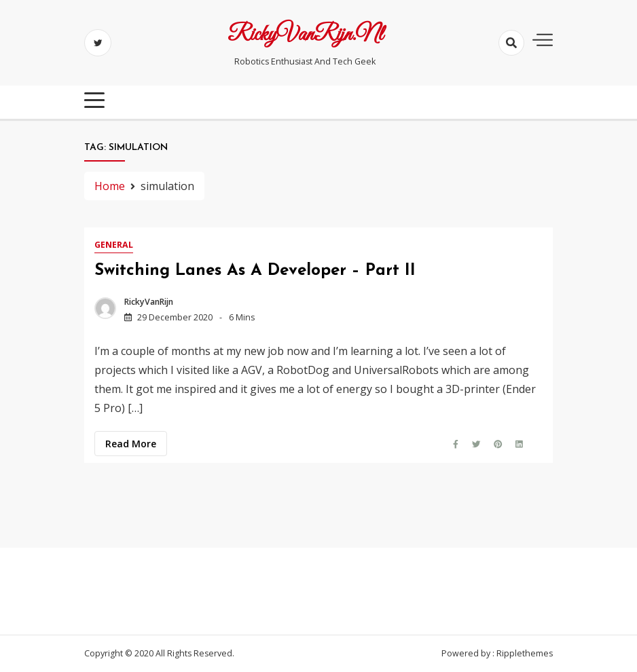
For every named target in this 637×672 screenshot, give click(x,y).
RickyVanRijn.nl (305, 35)
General (114, 245)
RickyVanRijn (149, 302)
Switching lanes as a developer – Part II (255, 271)
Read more (131, 444)
